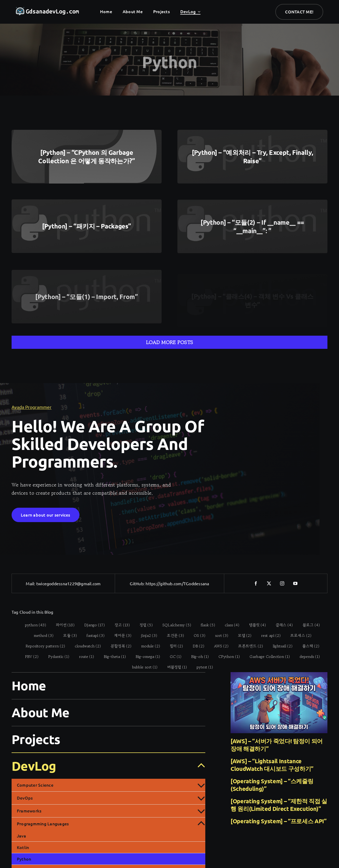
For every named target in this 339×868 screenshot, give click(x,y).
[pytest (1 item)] (202, 667)
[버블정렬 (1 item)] (174, 667)
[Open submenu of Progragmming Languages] (201, 824)
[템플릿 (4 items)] (255, 625)
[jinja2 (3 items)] (146, 635)
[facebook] (256, 583)
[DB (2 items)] (196, 646)
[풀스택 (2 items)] (308, 646)
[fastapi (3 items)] (93, 635)
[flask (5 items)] (205, 625)
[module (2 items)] (148, 646)
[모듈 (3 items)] (67, 635)
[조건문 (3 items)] (172, 635)
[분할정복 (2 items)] (118, 646)
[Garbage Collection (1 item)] (267, 656)
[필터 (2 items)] (174, 646)
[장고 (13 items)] (119, 625)
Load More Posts (169, 342)
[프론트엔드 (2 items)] (248, 646)
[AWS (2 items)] (218, 646)
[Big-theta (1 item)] (112, 656)
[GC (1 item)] (173, 656)
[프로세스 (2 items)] (298, 635)
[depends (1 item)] (307, 656)
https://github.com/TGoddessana (177, 583)
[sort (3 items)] (219, 635)
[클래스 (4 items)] (281, 625)
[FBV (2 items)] (29, 656)
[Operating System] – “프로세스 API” (279, 821)
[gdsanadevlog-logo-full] (47, 9)
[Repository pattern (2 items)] (43, 646)
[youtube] (296, 583)
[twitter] (269, 583)
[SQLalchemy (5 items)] (174, 625)
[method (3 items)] (41, 635)
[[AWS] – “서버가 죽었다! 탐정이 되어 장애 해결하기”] (279, 703)
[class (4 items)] (229, 625)
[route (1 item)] (84, 656)
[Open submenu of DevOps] (201, 798)
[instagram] (282, 583)
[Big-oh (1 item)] (197, 656)
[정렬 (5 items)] (143, 625)
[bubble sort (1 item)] (142, 667)
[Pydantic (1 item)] (56, 656)
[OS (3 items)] (196, 635)
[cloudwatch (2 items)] (85, 646)
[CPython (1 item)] (226, 656)
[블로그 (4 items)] (308, 625)
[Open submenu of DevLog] (198, 766)
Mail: (31, 583)
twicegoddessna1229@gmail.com (69, 583)
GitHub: (138, 583)
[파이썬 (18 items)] (62, 625)
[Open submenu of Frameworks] (201, 811)
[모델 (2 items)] (242, 635)
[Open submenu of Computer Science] (201, 785)
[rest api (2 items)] (268, 635)
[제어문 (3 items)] (120, 635)
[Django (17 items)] (92, 625)
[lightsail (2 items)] (280, 646)
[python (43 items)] (33, 625)
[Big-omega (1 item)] (145, 656)
